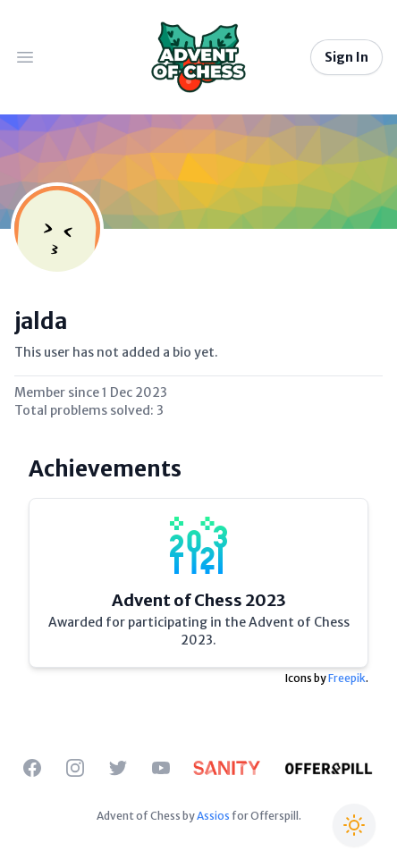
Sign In (346, 57)
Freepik (347, 678)
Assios (213, 816)
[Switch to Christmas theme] (354, 825)
